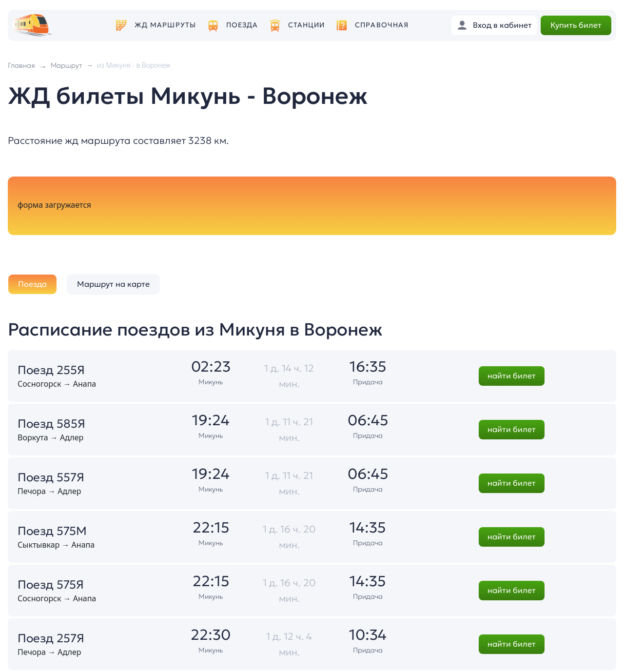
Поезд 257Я (51, 638)
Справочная (382, 25)
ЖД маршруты (165, 25)
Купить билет (576, 25)
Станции (307, 25)
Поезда (242, 25)
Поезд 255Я (51, 370)
